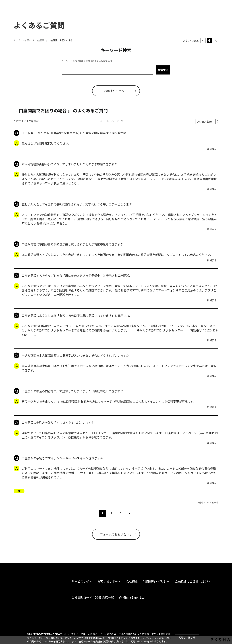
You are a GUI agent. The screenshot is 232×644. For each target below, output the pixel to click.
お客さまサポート (109, 581)
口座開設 (40, 40)
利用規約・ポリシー (156, 581)
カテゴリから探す (22, 40)
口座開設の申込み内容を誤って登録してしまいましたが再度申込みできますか (72, 391)
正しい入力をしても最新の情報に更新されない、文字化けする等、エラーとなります (77, 204)
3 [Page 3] (121, 513)
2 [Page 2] (111, 513)
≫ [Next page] (130, 513)
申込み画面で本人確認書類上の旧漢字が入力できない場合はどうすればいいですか (75, 355)
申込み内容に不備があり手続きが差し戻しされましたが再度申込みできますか (72, 244)
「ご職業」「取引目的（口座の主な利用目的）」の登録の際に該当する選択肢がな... (75, 133)
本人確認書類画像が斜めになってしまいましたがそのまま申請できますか (70, 164)
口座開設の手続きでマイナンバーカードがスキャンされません (62, 458)
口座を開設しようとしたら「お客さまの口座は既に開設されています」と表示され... (76, 315)
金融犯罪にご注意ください (192, 581)
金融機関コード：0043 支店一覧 (93, 597)
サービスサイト (82, 581)
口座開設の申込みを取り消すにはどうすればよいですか (58, 422)
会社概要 (132, 581)
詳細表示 (212, 149)
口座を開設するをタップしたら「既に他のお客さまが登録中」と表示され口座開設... (76, 275)
